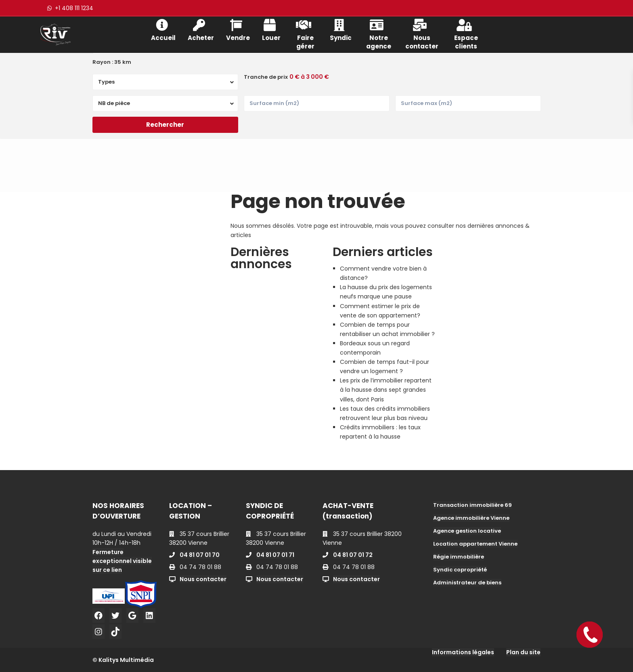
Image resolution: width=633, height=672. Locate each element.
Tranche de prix (266, 77)
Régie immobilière (459, 557)
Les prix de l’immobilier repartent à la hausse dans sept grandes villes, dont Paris (386, 390)
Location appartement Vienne (475, 544)
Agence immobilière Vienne (471, 518)
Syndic (341, 29)
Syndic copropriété (460, 570)
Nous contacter (422, 34)
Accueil (163, 29)
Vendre (238, 29)
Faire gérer (305, 34)
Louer (271, 29)
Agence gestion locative (467, 531)
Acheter (201, 29)
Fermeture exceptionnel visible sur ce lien (122, 561)
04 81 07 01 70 (200, 555)
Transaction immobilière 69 (473, 505)
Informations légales (463, 652)
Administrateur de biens (467, 583)
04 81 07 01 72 (353, 555)
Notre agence (379, 34)
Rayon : (112, 62)
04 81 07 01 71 (275, 555)
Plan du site (523, 652)
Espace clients (466, 34)
